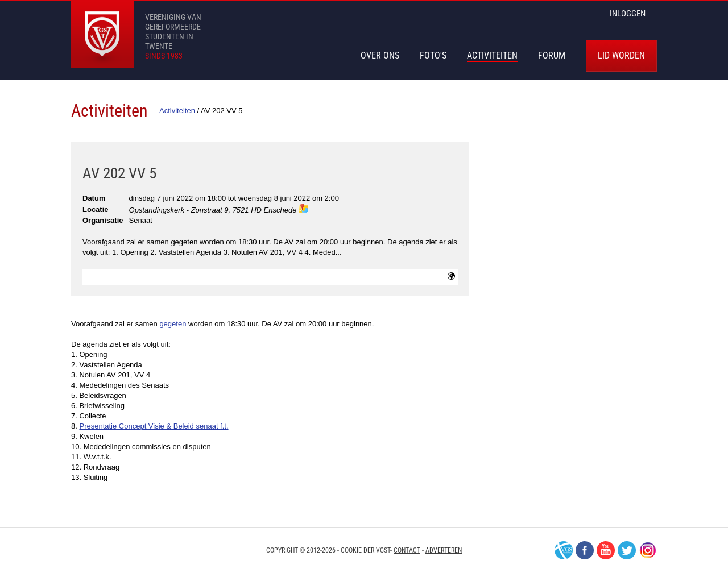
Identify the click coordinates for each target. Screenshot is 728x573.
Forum (552, 55)
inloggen (628, 14)
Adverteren (444, 550)
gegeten (173, 324)
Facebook (585, 550)
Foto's (433, 55)
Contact (407, 550)
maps (303, 208)
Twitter (627, 550)
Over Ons (380, 55)
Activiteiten (492, 55)
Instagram (648, 550)
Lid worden (621, 55)
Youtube (606, 550)
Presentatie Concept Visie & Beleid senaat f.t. (154, 426)
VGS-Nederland (564, 550)
